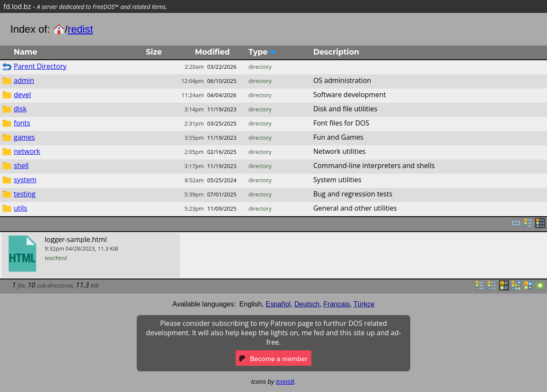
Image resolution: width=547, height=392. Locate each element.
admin (24, 80)
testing (25, 194)
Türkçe (364, 304)
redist (80, 29)
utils (20, 208)
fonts (22, 123)
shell (21, 165)
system (25, 180)
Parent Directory (40, 66)
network (27, 151)
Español (278, 304)
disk (20, 109)
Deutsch (307, 304)
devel (22, 95)
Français (336, 304)
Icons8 (285, 382)
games (24, 137)
